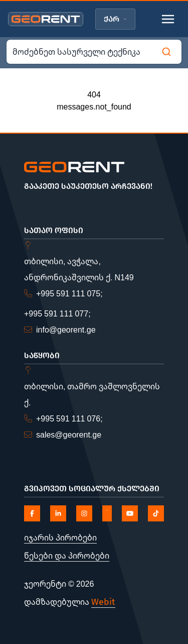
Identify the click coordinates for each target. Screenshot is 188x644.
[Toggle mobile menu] (168, 19)
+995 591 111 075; (69, 293)
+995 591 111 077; (57, 313)
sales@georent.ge (69, 435)
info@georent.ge (66, 330)
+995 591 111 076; (69, 418)
